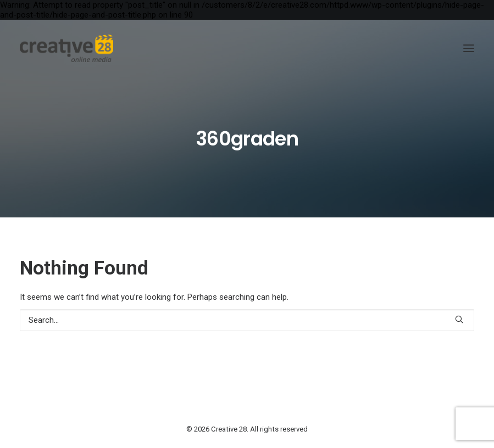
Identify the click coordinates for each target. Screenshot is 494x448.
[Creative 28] (66, 48)
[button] (469, 48)
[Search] (247, 320)
